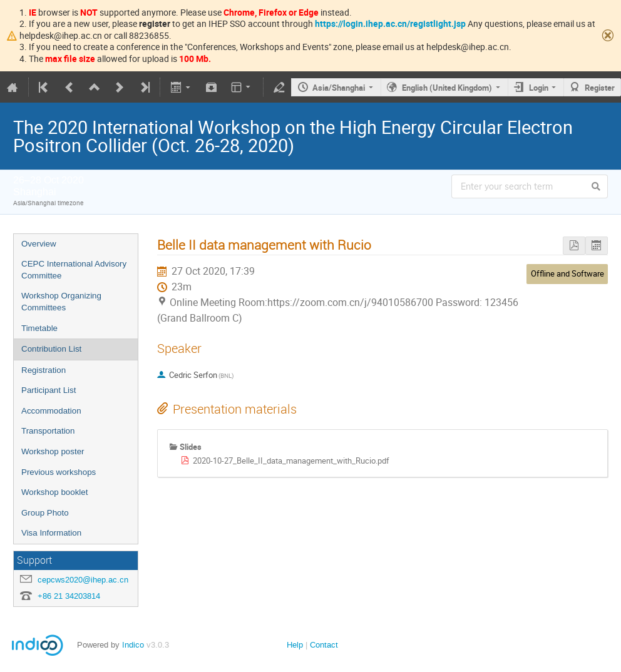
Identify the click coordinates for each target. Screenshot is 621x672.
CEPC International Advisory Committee (74, 270)
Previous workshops (59, 472)
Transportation (48, 431)
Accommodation (51, 411)
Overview (39, 244)
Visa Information (51, 533)
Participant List (49, 390)
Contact (324, 645)
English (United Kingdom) (447, 88)
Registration (44, 370)
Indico (133, 645)
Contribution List (51, 349)
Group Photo (45, 513)
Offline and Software (567, 273)
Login (539, 88)
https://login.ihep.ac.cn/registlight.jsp (390, 23)
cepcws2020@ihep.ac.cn (83, 580)
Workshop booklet (54, 492)
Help (295, 645)
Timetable (39, 328)
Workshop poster (53, 451)
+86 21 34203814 (69, 596)
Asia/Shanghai (339, 88)
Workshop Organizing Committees (61, 302)
